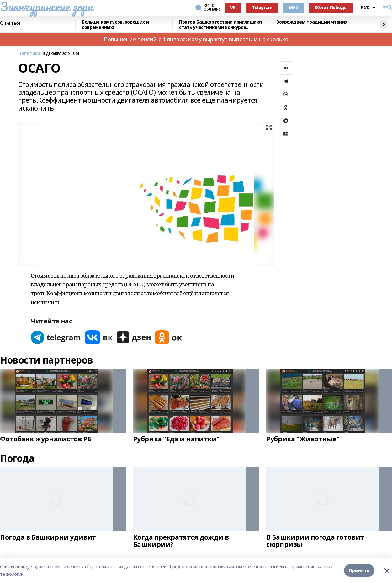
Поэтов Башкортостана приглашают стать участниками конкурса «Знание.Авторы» (221, 25)
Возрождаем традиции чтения (312, 22)
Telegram (262, 7)
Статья (10, 23)
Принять (359, 570)
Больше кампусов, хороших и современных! (115, 25)
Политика (29, 54)
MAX (294, 7)
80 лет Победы (331, 7)
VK (233, 7)
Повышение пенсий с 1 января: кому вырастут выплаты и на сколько (196, 39)
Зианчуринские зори (46, 7)
